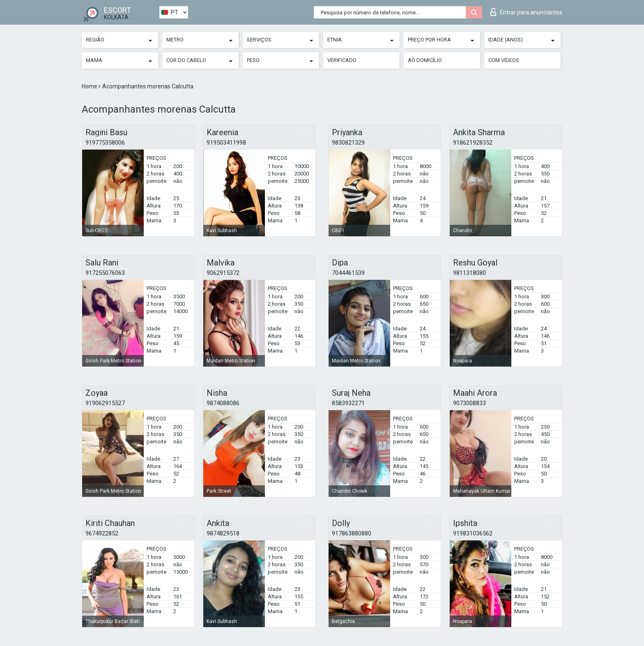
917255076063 (105, 273)
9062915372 (223, 273)
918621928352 (473, 143)
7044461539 (348, 273)
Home (90, 86)
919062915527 (105, 403)
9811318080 (469, 273)
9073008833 (469, 403)
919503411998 (226, 143)
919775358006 (105, 143)
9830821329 (348, 143)
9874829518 (223, 533)
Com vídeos (504, 60)
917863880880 (352, 533)
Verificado (342, 60)
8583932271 (348, 403)
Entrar (526, 12)
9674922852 (102, 533)
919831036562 (473, 533)
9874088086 (223, 403)
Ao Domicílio (425, 60)
